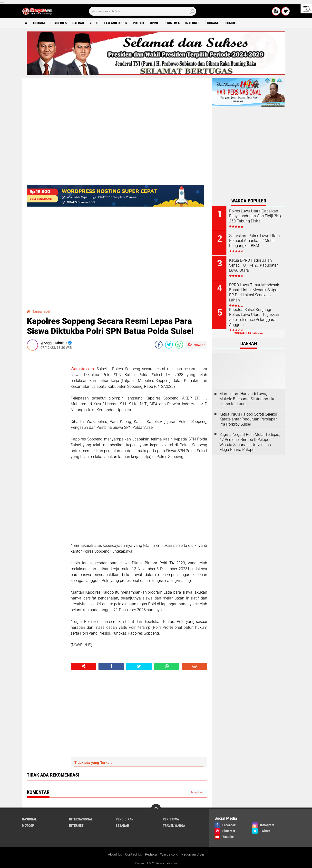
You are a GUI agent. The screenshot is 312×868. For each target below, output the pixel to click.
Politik (139, 23)
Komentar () (196, 344)
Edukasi (212, 23)
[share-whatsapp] (179, 345)
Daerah (78, 23)
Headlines (59, 23)
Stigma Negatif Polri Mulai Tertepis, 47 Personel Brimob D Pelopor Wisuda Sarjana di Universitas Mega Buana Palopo (250, 442)
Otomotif (231, 23)
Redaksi (151, 854)
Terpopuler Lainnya (249, 334)
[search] (143, 11)
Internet (193, 23)
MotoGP (28, 826)
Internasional (81, 819)
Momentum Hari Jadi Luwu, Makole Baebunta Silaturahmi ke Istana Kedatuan (247, 399)
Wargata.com (82, 369)
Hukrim (39, 23)
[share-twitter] (169, 345)
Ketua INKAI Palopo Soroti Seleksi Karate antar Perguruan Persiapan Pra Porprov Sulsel (249, 419)
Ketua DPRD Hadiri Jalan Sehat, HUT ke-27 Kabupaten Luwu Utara (254, 265)
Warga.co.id (169, 854)
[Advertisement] (46, 428)
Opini (154, 23)
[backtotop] (156, 809)
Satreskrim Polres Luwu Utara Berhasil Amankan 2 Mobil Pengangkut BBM (254, 241)
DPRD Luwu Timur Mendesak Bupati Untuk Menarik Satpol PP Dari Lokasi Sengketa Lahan (254, 293)
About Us (115, 854)
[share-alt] (83, 666)
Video (94, 23)
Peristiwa (172, 23)
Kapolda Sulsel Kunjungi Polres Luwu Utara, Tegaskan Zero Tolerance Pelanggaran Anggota (254, 317)
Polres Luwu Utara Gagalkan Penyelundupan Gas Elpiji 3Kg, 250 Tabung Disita (255, 216)
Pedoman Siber (193, 854)
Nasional (29, 819)
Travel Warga (174, 826)
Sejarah (122, 826)
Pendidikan (125, 819)
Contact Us (133, 854)
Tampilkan (198, 792)
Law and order (116, 23)
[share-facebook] (159, 345)
